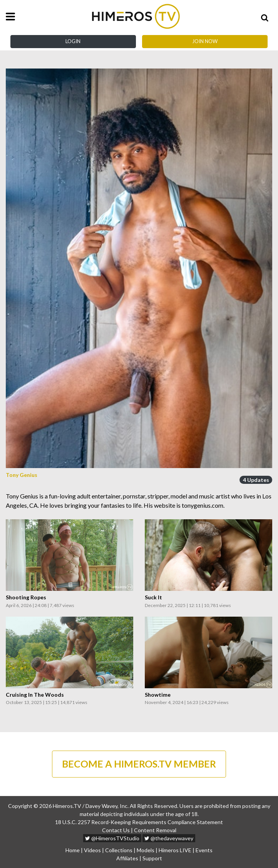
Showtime (158, 695)
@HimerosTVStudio (112, 838)
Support (152, 858)
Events (204, 850)
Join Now (205, 41)
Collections (119, 850)
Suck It (153, 597)
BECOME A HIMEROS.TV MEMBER (139, 764)
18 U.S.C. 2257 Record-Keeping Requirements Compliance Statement (139, 822)
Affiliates (127, 858)
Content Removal (155, 830)
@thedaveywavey (169, 838)
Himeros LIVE (175, 850)
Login (73, 41)
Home (73, 850)
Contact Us (116, 830)
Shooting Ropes (26, 597)
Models (146, 850)
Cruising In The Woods (35, 695)
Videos (92, 850)
